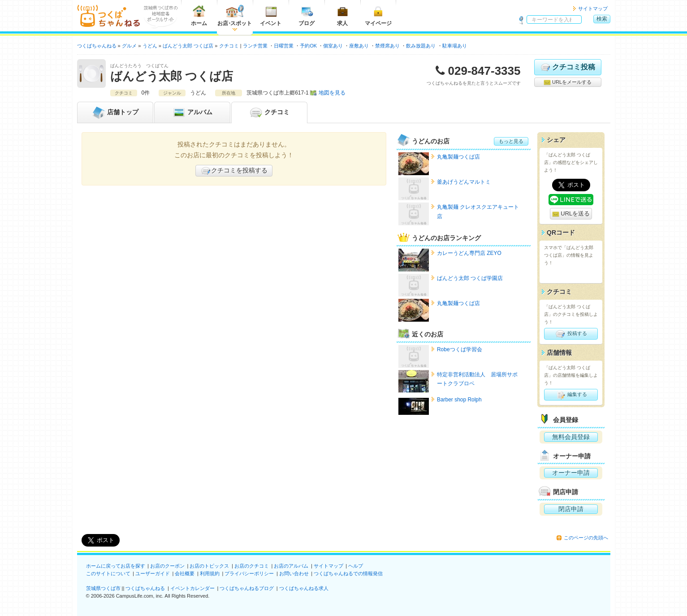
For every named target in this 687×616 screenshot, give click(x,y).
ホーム (199, 15)
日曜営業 (284, 46)
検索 (602, 19)
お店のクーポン (167, 566)
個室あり (333, 46)
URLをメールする (568, 82)
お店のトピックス (209, 566)
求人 (342, 15)
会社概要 (185, 573)
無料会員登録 (571, 437)
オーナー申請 (571, 473)
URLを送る (571, 214)
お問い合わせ (294, 573)
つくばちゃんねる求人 (304, 588)
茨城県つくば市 (103, 588)
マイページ (378, 15)
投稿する (571, 334)
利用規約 (210, 573)
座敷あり (359, 46)
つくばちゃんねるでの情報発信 (348, 573)
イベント (271, 15)
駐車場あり (455, 46)
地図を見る (332, 93)
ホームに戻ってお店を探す (116, 566)
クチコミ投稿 (568, 67)
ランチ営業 (255, 46)
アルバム (192, 112)
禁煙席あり (387, 46)
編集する (571, 395)
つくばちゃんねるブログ (247, 588)
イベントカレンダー (192, 588)
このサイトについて (108, 573)
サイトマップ (593, 9)
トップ (115, 112)
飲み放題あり (421, 46)
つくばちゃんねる (145, 588)
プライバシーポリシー (249, 573)
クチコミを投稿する (234, 171)
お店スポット (235, 15)
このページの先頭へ (586, 538)
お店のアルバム (291, 566)
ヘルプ (356, 566)
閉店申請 (571, 509)
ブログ (307, 15)
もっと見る (511, 141)
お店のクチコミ (252, 566)
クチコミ (269, 112)
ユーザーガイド (153, 573)
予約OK (308, 46)
